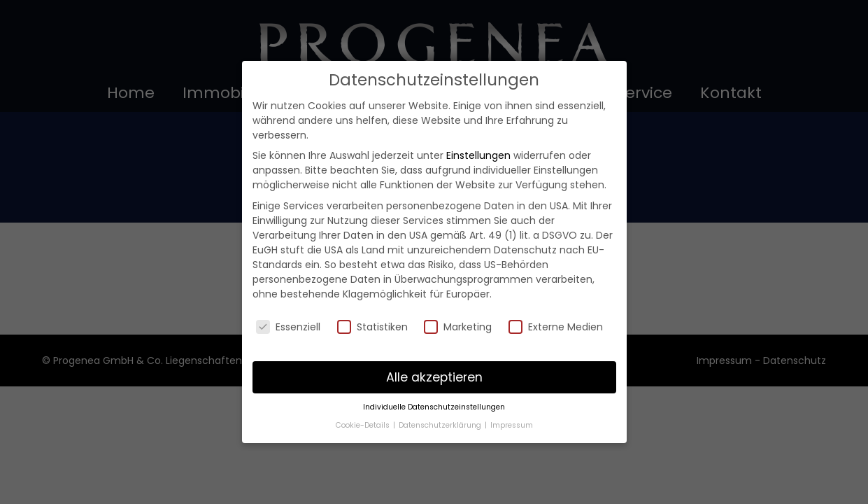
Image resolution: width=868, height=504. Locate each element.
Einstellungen (478, 155)
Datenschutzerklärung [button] (441, 425)
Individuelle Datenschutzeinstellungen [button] (434, 407)
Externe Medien (556, 327)
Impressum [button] (512, 425)
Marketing (458, 327)
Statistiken (372, 327)
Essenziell (288, 327)
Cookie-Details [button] (364, 425)
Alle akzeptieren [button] (434, 377)
